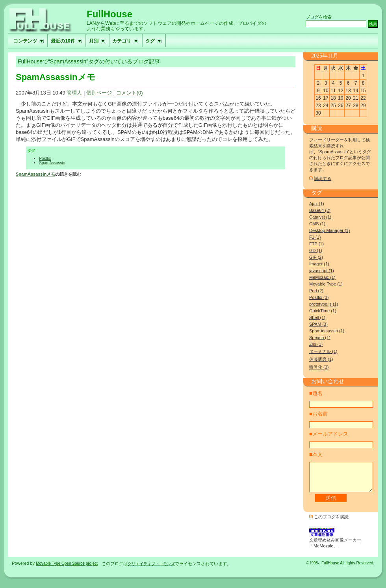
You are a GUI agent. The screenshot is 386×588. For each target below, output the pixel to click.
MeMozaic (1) (322, 277)
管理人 (74, 93)
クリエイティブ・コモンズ (151, 570)
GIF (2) (316, 257)
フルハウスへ (47, 19)
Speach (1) (320, 338)
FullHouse (109, 14)
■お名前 (318, 414)
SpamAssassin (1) (327, 331)
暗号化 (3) (319, 367)
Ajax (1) (317, 204)
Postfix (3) (319, 297)
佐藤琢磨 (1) (321, 359)
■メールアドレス (329, 434)
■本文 (316, 454)
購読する (323, 178)
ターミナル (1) (323, 351)
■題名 (316, 393)
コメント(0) (130, 93)
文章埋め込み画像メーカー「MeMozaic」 (335, 547)
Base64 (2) (320, 210)
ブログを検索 (319, 17)
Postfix (45, 159)
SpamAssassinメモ (56, 77)
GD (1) (316, 250)
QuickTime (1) (323, 311)
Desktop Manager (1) (329, 230)
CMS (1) (317, 224)
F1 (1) (315, 237)
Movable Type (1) (326, 284)
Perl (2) (316, 291)
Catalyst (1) (320, 217)
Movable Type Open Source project (67, 569)
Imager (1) (319, 264)
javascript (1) (322, 271)
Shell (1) (317, 317)
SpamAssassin (52, 163)
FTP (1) (316, 244)
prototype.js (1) (324, 304)
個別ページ (99, 93)
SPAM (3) (318, 324)
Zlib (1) (316, 344)
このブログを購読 (331, 523)
